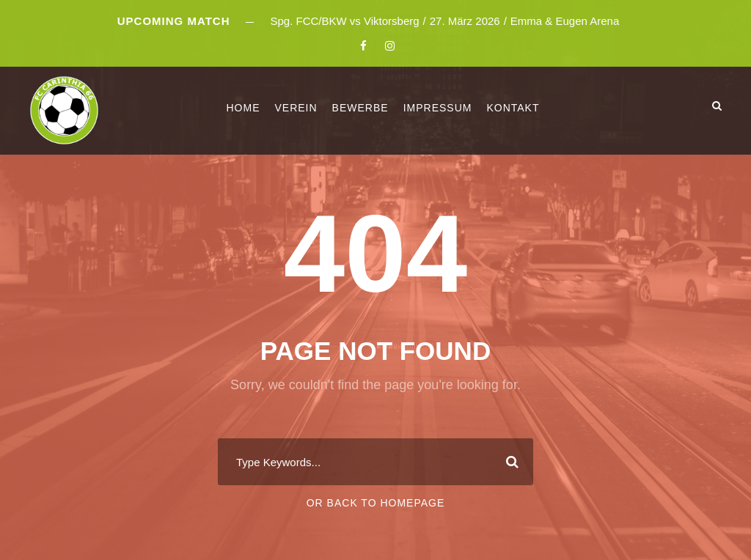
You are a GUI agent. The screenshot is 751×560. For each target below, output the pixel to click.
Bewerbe (360, 108)
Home (243, 108)
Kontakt (513, 108)
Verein (296, 108)
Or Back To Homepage (376, 503)
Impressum (438, 108)
